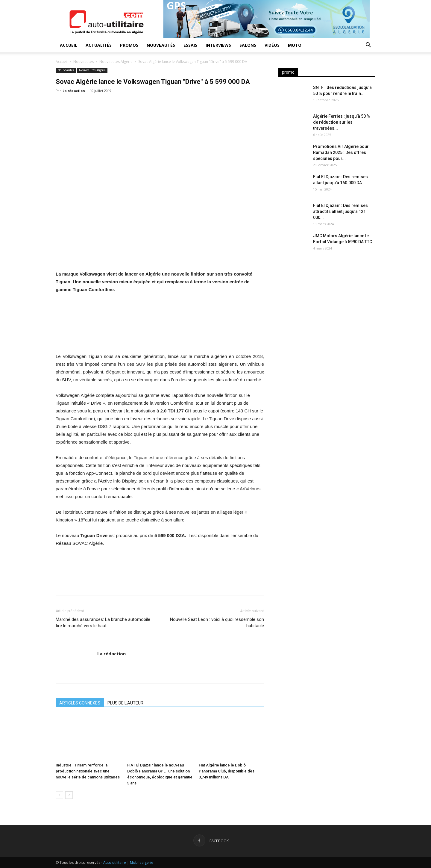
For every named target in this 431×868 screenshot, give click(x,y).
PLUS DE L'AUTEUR (125, 703)
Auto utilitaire (115, 862)
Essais (190, 45)
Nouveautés (161, 45)
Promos (129, 45)
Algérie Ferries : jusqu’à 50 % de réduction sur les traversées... (342, 122)
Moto (295, 45)
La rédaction (74, 91)
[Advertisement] (327, 306)
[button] (368, 46)
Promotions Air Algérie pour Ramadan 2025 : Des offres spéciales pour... (341, 152)
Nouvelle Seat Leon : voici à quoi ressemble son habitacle (217, 623)
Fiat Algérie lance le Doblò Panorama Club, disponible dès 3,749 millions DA (227, 771)
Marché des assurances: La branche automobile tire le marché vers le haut (103, 623)
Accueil (69, 45)
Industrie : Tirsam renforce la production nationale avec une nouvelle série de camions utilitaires (88, 771)
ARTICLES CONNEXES (80, 703)
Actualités (99, 45)
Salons (248, 45)
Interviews (218, 45)
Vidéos (272, 45)
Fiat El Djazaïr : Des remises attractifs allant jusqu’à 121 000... (340, 211)
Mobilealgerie (142, 862)
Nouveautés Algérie (116, 62)
